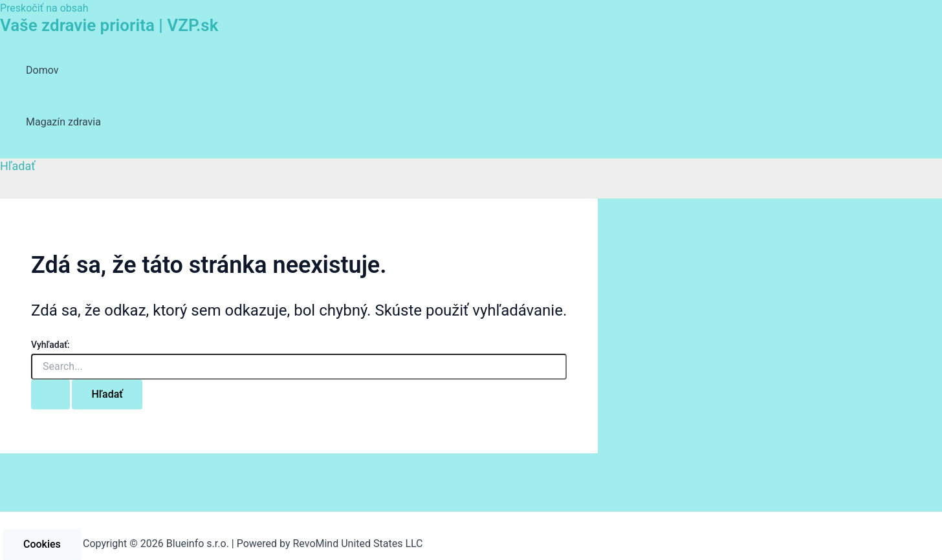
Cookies (42, 544)
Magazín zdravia (63, 122)
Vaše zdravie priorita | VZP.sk (109, 25)
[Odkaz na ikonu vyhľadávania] (18, 166)
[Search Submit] (50, 394)
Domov (42, 70)
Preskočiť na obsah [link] (44, 8)
